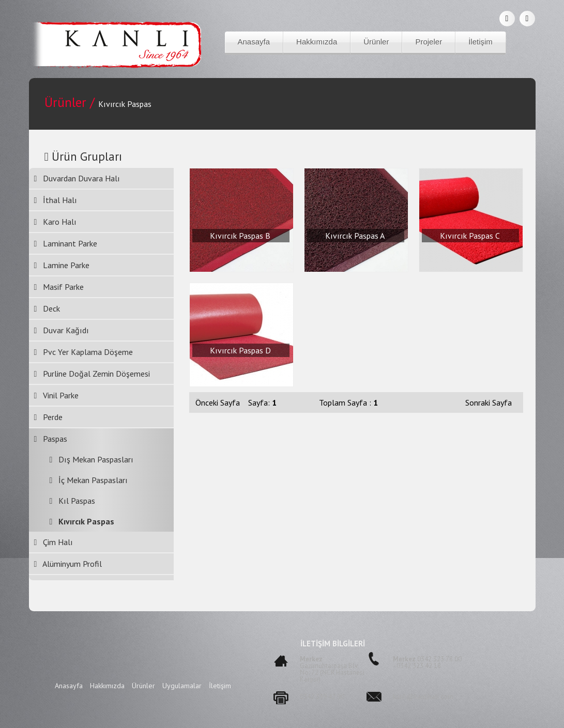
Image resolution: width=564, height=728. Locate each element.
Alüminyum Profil (68, 564)
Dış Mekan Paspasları (88, 459)
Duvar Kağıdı (62, 330)
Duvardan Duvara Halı (77, 178)
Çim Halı (54, 542)
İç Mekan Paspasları (85, 480)
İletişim (481, 42)
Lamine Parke (62, 265)
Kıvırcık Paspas (78, 521)
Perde (49, 417)
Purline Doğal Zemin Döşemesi (92, 374)
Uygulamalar (183, 686)
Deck (47, 308)
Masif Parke (59, 287)
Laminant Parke (66, 243)
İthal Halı (56, 200)
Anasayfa (254, 42)
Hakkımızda (317, 42)
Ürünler (376, 42)
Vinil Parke (57, 395)
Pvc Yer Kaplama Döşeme (84, 352)
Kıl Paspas (69, 501)
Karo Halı (56, 222)
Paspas (51, 439)
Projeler (429, 42)
